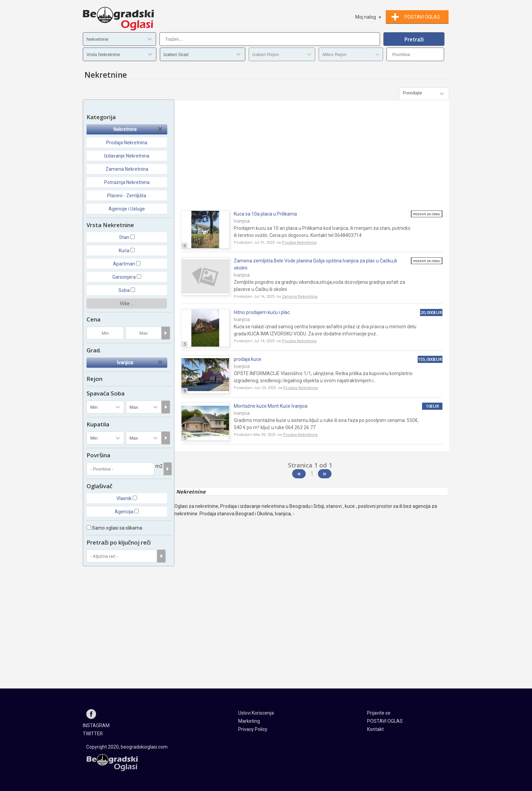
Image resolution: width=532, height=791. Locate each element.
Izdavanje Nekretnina (127, 156)
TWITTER (93, 734)
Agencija (124, 512)
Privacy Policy (253, 729)
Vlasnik (124, 498)
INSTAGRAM (96, 725)
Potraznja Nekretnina (127, 182)
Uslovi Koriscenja (256, 713)
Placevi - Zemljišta (127, 196)
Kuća (124, 251)
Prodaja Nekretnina (127, 143)
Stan (124, 237)
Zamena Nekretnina (127, 169)
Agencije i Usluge (127, 209)
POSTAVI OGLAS (385, 721)
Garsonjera (124, 277)
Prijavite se (379, 713)
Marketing (249, 721)
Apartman (124, 264)
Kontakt (375, 729)
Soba (124, 290)
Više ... (127, 303)
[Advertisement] (312, 158)
